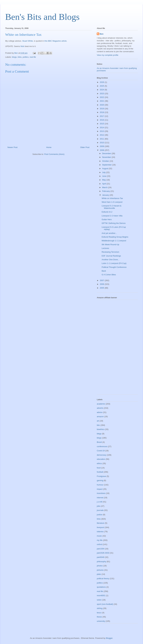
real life (33, 57)
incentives (101, 493)
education (101, 459)
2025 (102, 86)
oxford (100, 544)
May (104, 180)
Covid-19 (101, 451)
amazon (100, 416)
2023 (102, 94)
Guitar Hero (107, 219)
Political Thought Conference (114, 267)
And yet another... (109, 233)
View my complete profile (108, 55)
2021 (102, 101)
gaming (100, 480)
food (99, 468)
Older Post (85, 147)
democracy (102, 455)
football (100, 472)
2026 (102, 82)
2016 (102, 120)
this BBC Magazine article (55, 41)
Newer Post (12, 147)
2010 (102, 143)
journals (100, 510)
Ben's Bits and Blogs (42, 17)
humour (100, 485)
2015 (102, 124)
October (106, 161)
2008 (102, 150)
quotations (101, 587)
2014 (102, 128)
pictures (100, 570)
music (99, 536)
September (107, 165)
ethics (99, 463)
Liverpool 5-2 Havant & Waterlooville (111, 207)
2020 (102, 105)
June (105, 176)
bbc (98, 425)
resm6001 (101, 595)
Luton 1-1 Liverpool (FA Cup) (114, 263)
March (105, 187)
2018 (102, 112)
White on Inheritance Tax (112, 198)
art (98, 421)
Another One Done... (110, 260)
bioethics (101, 429)
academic (101, 404)
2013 (102, 131)
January (106, 195)
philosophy (101, 562)
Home (49, 147)
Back (104, 271)
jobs (99, 506)
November (107, 157)
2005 (102, 288)
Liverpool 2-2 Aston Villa (112, 216)
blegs (99, 434)
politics (26, 57)
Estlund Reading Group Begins (115, 237)
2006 (102, 284)
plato (99, 574)
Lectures (105, 248)
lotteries (100, 532)
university (101, 621)
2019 (102, 109)
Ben (102, 34)
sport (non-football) (105, 604)
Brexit (99, 442)
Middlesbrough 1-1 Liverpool (114, 241)
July (104, 172)
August (105, 168)
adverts (100, 408)
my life (100, 540)
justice (100, 515)
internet (100, 498)
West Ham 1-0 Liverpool (112, 202)
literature (101, 523)
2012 (102, 135)
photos (100, 566)
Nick (22, 46)
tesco (99, 613)
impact (100, 489)
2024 (102, 90)
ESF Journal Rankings (111, 256)
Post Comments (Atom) (54, 154)
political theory (103, 578)
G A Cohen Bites (109, 275)
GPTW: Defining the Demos (114, 223)
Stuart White (28, 41)
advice (100, 412)
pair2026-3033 (103, 553)
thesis (99, 617)
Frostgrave (101, 476)
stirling (100, 608)
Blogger (109, 638)
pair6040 (101, 557)
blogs (14, 57)
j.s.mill (100, 502)
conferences (102, 446)
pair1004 (101, 549)
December (107, 153)
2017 (102, 116)
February (106, 191)
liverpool (100, 527)
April (104, 184)
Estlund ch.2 (107, 212)
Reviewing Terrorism (110, 252)
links (20, 57)
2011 (102, 139)
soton (99, 600)
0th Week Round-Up (110, 244)
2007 (102, 280)
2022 (102, 97)
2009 (102, 146)
